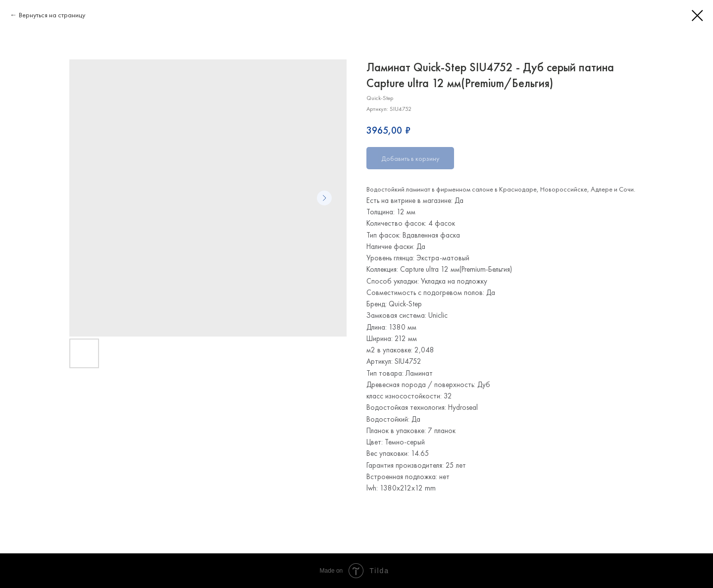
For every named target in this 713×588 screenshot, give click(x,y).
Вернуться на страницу (52, 15)
